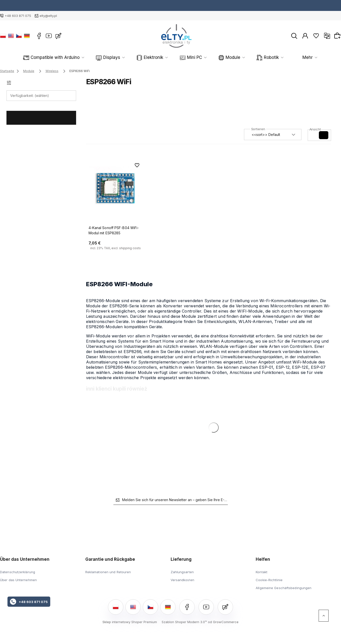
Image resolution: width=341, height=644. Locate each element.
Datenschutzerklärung (18, 572)
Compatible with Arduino (59, 58)
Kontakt (262, 572)
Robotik (236, 58)
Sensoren (270, 58)
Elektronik (139, 58)
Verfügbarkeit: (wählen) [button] (30, 96)
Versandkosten (182, 580)
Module (205, 58)
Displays (105, 58)
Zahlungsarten (182, 572)
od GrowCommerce (223, 622)
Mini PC (173, 58)
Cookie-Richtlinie (269, 580)
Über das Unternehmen (18, 580)
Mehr (301, 58)
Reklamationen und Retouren (108, 572)
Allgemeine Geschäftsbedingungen (284, 588)
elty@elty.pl (48, 16)
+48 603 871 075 (18, 16)
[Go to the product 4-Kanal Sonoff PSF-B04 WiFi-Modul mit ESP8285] (116, 188)
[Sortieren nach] (273, 135)
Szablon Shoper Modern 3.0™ (184, 622)
